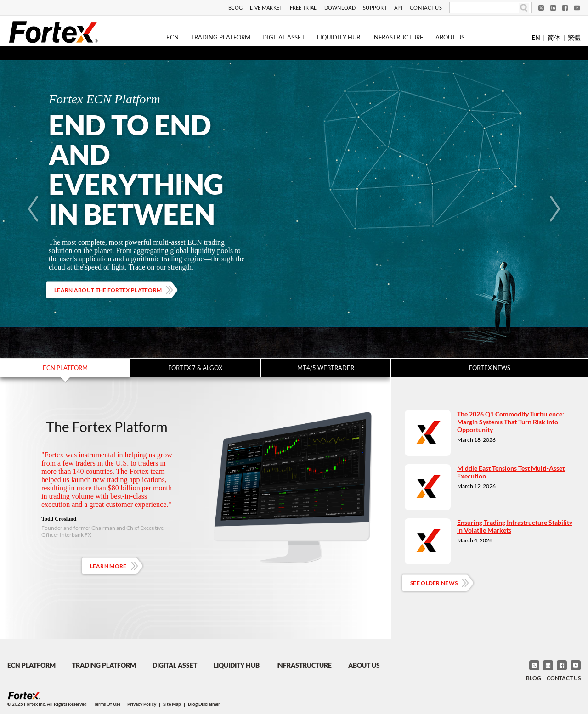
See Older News (434, 583)
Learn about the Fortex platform (108, 290)
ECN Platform (65, 368)
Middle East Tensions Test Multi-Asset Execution (511, 472)
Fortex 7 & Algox (195, 368)
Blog (235, 8)
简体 (554, 37)
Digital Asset (284, 37)
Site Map (172, 704)
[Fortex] (53, 32)
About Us (450, 37)
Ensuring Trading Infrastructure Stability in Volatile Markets (515, 526)
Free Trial (303, 8)
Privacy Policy (142, 704)
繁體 (574, 37)
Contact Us (426, 8)
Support (375, 8)
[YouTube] (577, 8)
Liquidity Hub (339, 37)
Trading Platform (220, 37)
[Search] (484, 8)
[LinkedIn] (553, 8)
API (398, 8)
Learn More (108, 566)
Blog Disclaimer (204, 704)
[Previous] (33, 209)
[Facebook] (565, 8)
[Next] (555, 209)
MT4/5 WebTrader (326, 368)
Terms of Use (107, 704)
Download (340, 8)
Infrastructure (398, 37)
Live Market (266, 8)
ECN (172, 37)
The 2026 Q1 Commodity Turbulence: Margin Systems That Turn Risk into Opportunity (511, 422)
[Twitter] (541, 8)
